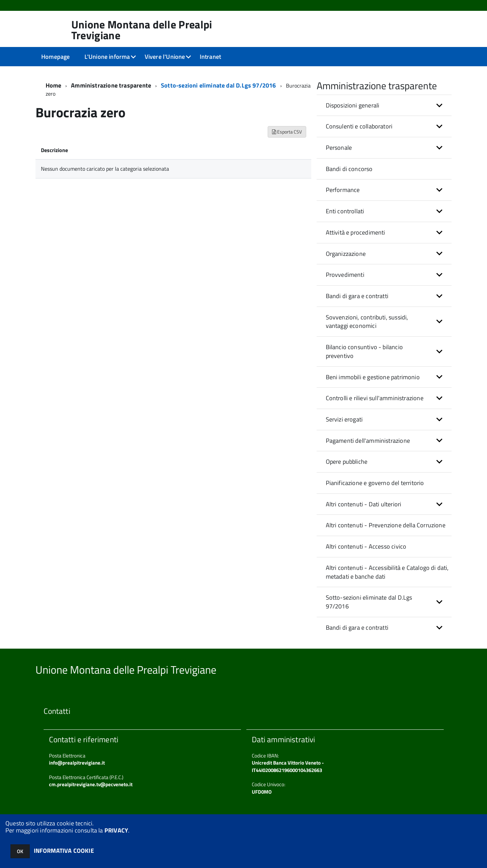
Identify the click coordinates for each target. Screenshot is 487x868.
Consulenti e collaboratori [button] (359, 126)
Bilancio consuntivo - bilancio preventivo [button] (364, 351)
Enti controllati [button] (345, 211)
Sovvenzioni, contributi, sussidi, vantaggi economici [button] (367, 322)
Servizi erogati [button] (344, 419)
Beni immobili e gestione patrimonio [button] (373, 377)
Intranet (210, 57)
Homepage (55, 57)
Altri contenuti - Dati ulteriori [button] (364, 504)
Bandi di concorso (349, 169)
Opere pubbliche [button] (347, 462)
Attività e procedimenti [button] (356, 232)
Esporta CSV (287, 132)
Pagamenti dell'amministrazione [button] (368, 441)
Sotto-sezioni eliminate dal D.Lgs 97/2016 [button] (369, 602)
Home (54, 85)
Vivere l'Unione (165, 57)
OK (20, 851)
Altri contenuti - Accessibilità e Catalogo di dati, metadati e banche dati (387, 572)
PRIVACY (116, 830)
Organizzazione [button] (346, 254)
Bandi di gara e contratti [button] (357, 296)
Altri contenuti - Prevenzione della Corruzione (386, 525)
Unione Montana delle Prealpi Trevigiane (142, 30)
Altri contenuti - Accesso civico (366, 546)
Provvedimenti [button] (345, 275)
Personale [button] (339, 148)
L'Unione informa (107, 57)
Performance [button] (343, 190)
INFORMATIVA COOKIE (64, 851)
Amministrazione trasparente (111, 85)
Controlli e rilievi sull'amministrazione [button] (375, 398)
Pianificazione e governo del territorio (375, 483)
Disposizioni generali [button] (353, 105)
